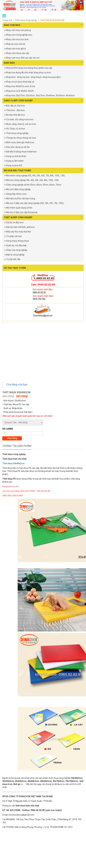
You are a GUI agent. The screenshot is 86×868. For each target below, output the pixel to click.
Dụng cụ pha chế (14, 165)
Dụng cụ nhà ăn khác (16, 156)
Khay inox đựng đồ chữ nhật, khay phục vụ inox (28, 73)
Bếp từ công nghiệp (15, 255)
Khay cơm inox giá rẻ (16, 49)
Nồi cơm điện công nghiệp (18, 189)
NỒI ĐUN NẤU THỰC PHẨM (43, 170)
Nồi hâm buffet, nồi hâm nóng (21, 199)
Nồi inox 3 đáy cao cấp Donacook (22, 212)
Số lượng (8, 429)
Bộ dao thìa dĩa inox (16, 115)
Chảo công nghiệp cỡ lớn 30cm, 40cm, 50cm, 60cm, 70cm (34, 185)
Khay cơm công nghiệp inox (19, 35)
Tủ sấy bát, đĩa (13, 259)
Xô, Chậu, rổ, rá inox (16, 129)
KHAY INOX (43, 63)
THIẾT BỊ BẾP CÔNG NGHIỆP (43, 217)
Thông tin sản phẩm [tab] (17, 446)
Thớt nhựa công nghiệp (26, 20)
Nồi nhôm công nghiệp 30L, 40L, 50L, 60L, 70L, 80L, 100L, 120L (36, 176)
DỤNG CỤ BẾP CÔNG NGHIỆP (43, 100)
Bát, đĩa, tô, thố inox (16, 106)
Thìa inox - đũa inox (15, 110)
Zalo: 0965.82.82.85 (43, 285)
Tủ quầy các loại (14, 236)
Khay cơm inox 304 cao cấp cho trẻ (23, 58)
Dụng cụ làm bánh (15, 161)
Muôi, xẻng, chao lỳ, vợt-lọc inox (21, 124)
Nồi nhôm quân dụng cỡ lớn (19, 208)
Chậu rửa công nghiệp (17, 250)
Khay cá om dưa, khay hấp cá (20, 82)
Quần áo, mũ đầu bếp (16, 245)
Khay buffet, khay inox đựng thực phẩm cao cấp (29, 68)
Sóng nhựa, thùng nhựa (18, 241)
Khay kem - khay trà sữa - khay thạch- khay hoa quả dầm (33, 77)
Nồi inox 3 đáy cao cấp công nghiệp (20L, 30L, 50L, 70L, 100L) (35, 203)
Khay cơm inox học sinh (17, 39)
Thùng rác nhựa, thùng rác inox (21, 138)
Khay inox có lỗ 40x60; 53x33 (20, 91)
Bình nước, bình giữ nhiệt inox (20, 142)
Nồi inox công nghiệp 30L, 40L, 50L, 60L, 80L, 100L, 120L (33, 180)
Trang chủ (7, 20)
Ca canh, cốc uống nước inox (20, 119)
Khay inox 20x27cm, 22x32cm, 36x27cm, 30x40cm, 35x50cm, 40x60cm (40, 96)
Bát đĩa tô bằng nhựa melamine (21, 152)
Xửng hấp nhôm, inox (16, 194)
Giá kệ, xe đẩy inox (15, 222)
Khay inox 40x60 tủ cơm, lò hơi (21, 86)
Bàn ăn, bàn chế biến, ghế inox (20, 227)
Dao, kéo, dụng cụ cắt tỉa (18, 147)
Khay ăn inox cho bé (16, 44)
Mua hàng (12, 438)
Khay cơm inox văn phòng (18, 30)
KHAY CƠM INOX (43, 25)
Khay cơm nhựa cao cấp (18, 53)
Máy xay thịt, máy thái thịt (19, 232)
